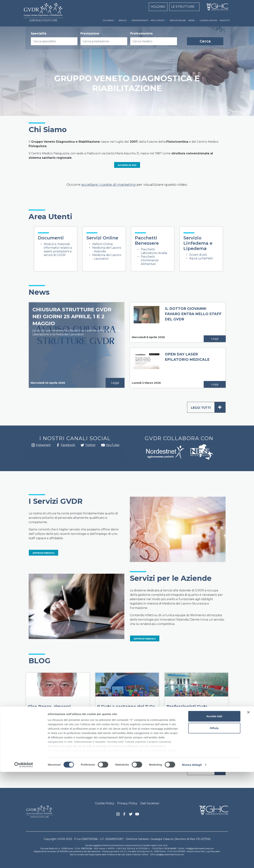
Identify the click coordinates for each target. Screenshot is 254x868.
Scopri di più (198, 255)
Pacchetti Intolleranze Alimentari (150, 260)
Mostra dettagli (192, 861)
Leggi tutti (208, 407)
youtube (103, 446)
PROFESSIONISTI (140, 20)
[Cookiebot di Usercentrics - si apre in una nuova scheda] (24, 861)
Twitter (82, 446)
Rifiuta (214, 824)
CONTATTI (225, 20)
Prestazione (90, 33)
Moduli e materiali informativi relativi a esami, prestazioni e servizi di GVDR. (58, 250)
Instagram (33, 446)
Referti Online (103, 244)
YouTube (113, 445)
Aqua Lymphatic (201, 258)
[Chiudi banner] (248, 808)
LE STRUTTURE (183, 7)
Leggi (115, 383)
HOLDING (158, 7)
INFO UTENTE (158, 20)
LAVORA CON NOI (208, 20)
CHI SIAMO (108, 20)
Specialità (39, 33)
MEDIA (191, 20)
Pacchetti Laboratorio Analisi (154, 251)
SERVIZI (123, 20)
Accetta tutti (214, 812)
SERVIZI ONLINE (178, 20)
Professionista (141, 33)
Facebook (58, 446)
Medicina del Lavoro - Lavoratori (107, 257)
